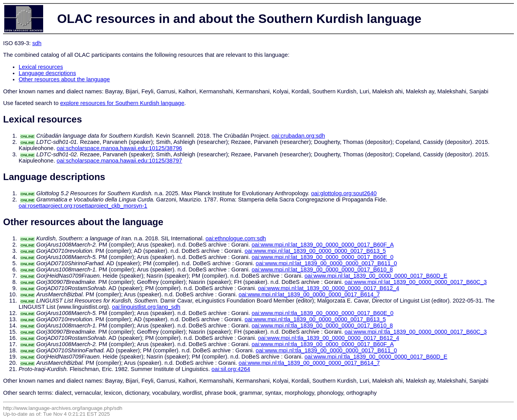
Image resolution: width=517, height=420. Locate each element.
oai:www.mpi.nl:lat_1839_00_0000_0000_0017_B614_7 (309, 294)
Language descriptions (47, 73)
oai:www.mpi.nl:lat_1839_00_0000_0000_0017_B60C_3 (416, 282)
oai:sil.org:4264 (231, 369)
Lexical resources (41, 67)
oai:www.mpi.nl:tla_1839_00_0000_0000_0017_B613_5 (315, 319)
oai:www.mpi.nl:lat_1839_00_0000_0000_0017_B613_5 (315, 251)
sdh (37, 43)
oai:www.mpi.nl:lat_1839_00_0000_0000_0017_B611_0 (326, 263)
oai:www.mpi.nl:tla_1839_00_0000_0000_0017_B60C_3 (416, 332)
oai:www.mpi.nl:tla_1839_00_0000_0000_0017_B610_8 (322, 325)
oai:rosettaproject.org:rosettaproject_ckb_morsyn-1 (83, 206)
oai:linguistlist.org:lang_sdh (146, 307)
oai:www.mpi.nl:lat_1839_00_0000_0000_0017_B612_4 (328, 288)
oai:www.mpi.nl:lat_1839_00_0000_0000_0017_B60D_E (376, 276)
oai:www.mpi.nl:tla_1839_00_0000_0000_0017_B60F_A (323, 344)
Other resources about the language (64, 79)
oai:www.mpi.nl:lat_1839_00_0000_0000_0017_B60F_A (323, 245)
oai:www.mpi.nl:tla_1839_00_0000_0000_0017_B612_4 (328, 338)
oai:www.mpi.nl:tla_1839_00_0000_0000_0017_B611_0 (326, 350)
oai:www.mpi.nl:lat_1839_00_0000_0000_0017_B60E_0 (322, 257)
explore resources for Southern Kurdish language (122, 103)
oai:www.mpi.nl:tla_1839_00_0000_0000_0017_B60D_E (376, 357)
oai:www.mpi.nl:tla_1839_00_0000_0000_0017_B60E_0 (322, 313)
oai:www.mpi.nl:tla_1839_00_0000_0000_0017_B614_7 (309, 363)
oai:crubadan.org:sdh (298, 136)
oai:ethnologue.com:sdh (236, 238)
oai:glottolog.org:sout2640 (344, 193)
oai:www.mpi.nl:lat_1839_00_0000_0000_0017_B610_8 (322, 269)
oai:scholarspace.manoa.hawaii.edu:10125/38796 (120, 148)
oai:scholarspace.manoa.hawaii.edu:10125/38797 (120, 161)
